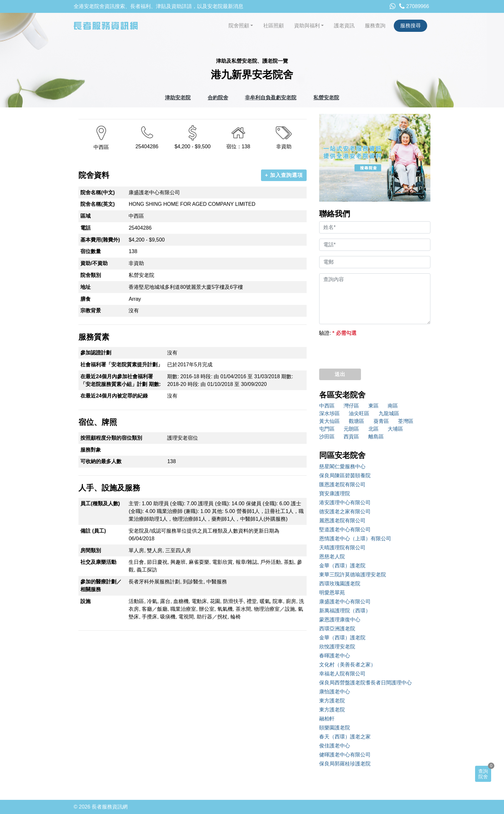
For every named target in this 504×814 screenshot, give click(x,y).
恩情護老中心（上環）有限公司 (355, 539)
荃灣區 (406, 421)
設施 (85, 601)
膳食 (85, 299)
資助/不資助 (94, 263)
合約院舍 (218, 98)
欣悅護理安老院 (337, 647)
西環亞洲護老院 (337, 629)
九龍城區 (389, 413)
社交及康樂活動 (98, 562)
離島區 (376, 437)
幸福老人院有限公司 (342, 674)
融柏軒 (327, 719)
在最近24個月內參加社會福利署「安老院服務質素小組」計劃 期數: (121, 380)
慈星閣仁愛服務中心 (342, 466)
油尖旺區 (359, 413)
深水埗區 (329, 413)
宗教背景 (91, 311)
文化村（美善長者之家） (347, 665)
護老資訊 (344, 26)
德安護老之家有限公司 (345, 512)
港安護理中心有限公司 (345, 503)
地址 (85, 287)
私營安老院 (326, 98)
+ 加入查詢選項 (284, 175)
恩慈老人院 (332, 557)
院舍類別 (91, 275)
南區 (393, 406)
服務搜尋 (410, 26)
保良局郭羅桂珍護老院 (345, 764)
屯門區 (327, 429)
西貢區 (351, 437)
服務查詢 (375, 26)
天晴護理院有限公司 (342, 548)
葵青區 (381, 421)
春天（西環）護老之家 (345, 737)
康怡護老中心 (335, 692)
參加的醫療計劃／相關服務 (101, 585)
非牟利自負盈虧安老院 (271, 98)
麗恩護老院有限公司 (342, 521)
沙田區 (327, 437)
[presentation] (368, 351)
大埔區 (395, 429)
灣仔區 (351, 406)
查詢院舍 (483, 774)
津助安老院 (178, 98)
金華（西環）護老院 (342, 566)
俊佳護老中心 (335, 746)
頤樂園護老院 (335, 728)
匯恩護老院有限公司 (342, 485)
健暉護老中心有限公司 (345, 755)
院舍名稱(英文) (98, 204)
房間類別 (91, 550)
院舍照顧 (239, 26)
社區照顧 (274, 26)
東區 (373, 406)
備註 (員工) (93, 531)
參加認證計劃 (96, 353)
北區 (373, 429)
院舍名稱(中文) (98, 192)
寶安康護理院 (335, 494)
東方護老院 (332, 701)
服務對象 (91, 450)
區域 (85, 216)
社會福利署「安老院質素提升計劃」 (122, 365)
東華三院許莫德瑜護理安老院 (353, 575)
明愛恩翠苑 (332, 593)
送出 (340, 374)
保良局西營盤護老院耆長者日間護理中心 (365, 683)
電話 (85, 228)
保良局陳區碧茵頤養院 (345, 476)
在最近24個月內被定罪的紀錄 (114, 396)
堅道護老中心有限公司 (345, 530)
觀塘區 (356, 421)
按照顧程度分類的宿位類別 (111, 438)
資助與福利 (307, 26)
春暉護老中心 (335, 656)
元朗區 (351, 429)
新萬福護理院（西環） (345, 611)
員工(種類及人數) (100, 503)
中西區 (327, 406)
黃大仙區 (329, 421)
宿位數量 (91, 251)
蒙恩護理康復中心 (340, 620)
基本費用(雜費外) (100, 240)
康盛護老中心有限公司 (345, 602)
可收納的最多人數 (101, 461)
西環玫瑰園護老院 (340, 584)
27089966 (414, 6)
